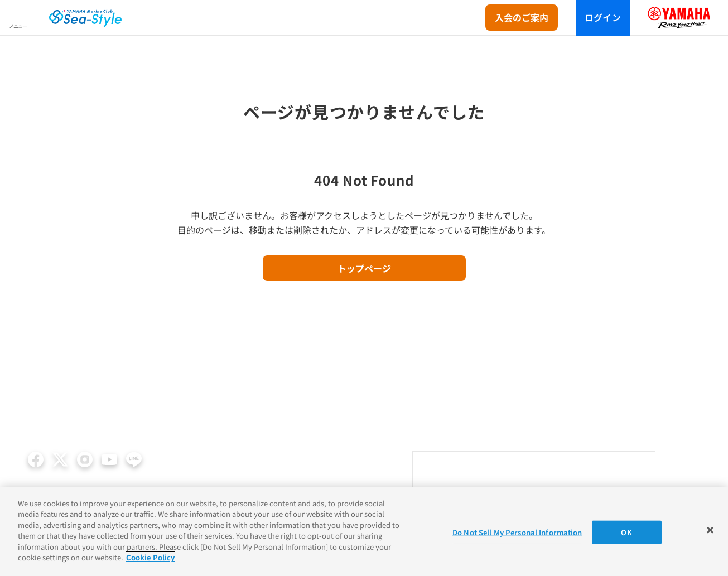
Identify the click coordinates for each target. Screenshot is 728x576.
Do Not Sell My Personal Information (517, 532)
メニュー (18, 26)
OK (626, 532)
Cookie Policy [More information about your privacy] (150, 557)
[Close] (710, 530)
